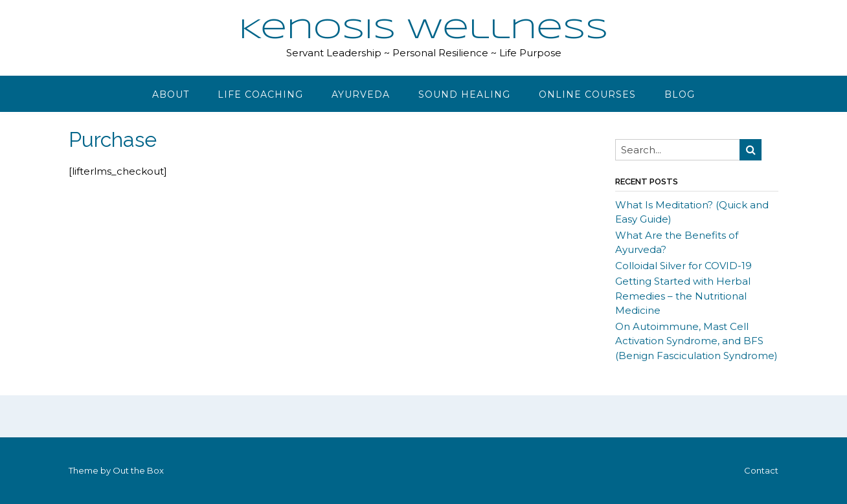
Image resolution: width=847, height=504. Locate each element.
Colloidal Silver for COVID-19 (683, 266)
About (171, 94)
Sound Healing (464, 94)
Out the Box (138, 470)
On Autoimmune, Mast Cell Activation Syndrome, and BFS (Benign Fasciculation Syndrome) (696, 341)
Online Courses (587, 94)
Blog (680, 94)
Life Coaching (260, 94)
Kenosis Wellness (423, 30)
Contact (761, 471)
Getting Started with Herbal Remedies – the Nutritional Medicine (683, 296)
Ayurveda (361, 94)
